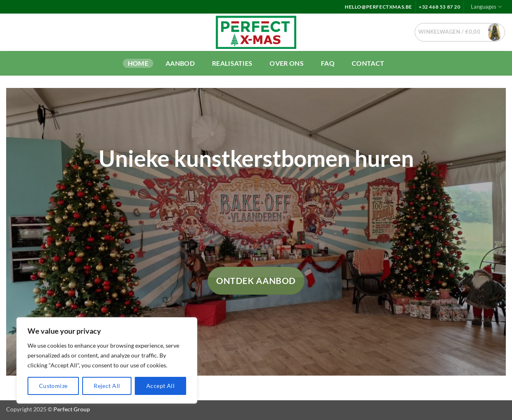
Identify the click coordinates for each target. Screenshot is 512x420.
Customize (53, 386)
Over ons (287, 63)
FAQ (328, 63)
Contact (368, 63)
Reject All (107, 386)
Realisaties (232, 63)
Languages (486, 7)
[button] (460, 32)
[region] (107, 360)
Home (138, 63)
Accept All (160, 386)
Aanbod (180, 63)
